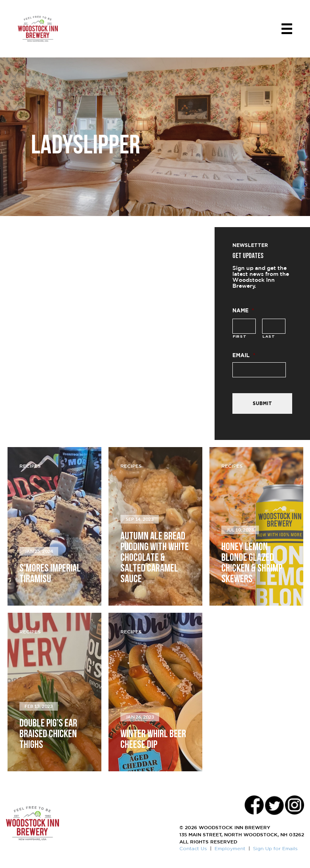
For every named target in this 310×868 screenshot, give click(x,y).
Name (243, 310)
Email (244, 355)
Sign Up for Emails (275, 848)
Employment (230, 848)
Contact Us (193, 848)
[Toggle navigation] (287, 29)
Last (269, 336)
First (240, 336)
